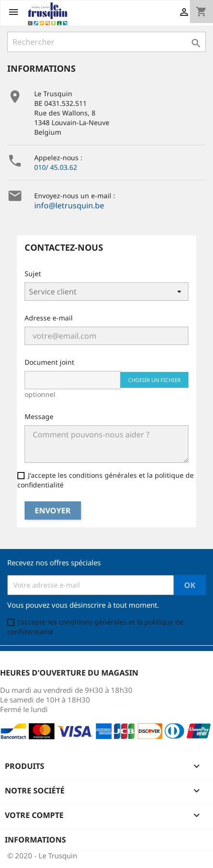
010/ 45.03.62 (56, 167)
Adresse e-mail (49, 318)
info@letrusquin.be (69, 205)
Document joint (49, 362)
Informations (35, 840)
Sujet (33, 274)
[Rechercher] (106, 42)
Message (39, 416)
